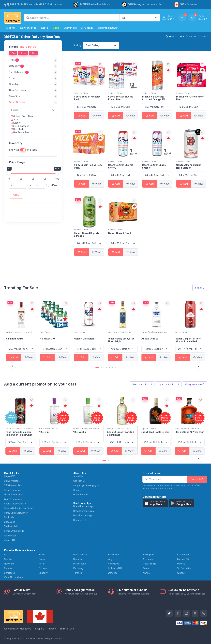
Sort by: (78, 45)
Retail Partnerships (84, 511)
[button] (33, 60)
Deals (56, 28)
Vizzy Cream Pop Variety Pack (88, 166)
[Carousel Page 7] (115, 367)
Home (170, 37)
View (96, 116)
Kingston (113, 559)
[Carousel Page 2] (101, 367)
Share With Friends (14, 531)
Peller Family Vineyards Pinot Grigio (155, 340)
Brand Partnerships (84, 507)
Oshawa (8, 568)
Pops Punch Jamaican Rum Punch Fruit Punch (20, 434)
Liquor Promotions (14, 495)
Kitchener (148, 559)
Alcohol (11, 28)
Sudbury (43, 573)
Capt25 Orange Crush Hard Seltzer (189, 166)
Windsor (181, 573)
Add (81, 116)
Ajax (6, 555)
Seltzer (193, 37)
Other (33, 53)
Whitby (146, 573)
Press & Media (81, 495)
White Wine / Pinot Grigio (153, 332)
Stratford (9, 573)
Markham (9, 564)
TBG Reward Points (14, 486)
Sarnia (146, 568)
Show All (14, 150)
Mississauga (80, 564)
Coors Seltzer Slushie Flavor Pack (121, 98)
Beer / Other (80, 332)
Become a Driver (108, 28)
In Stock (32, 150)
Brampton (113, 555)
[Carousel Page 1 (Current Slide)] (97, 367)
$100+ (54, 186)
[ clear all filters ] (28, 47)
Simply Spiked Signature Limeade (88, 235)
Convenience (28, 28)
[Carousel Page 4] (107, 367)
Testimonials (11, 526)
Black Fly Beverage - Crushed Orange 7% (154, 98)
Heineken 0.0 (81, 339)
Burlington (148, 555)
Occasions (10, 522)
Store (45, 28)
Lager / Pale (113, 332)
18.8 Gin (45, 432)
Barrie (42, 555)
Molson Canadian (118, 339)
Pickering (78, 568)
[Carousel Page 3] (104, 367)
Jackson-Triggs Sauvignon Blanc (16, 340)
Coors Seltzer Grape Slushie (154, 166)
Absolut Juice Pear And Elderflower (121, 434)
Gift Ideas (87, 28)
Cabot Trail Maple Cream (156, 432)
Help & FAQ (10, 476)
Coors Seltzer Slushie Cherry (121, 166)
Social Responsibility (15, 504)
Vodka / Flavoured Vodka (119, 429)
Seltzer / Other (81, 93)
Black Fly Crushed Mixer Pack (190, 98)
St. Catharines (185, 568)
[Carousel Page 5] (110, 367)
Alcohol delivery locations (18, 629)
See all (200, 288)
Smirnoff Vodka (49, 339)
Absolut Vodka (184, 339)
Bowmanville (80, 555)
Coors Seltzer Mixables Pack (87, 98)
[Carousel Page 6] (112, 367)
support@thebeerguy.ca (86, 486)
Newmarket (114, 564)
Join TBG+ (10, 540)
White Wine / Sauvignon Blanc (20, 332)
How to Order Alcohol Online (19, 508)
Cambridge (183, 555)
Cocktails (9, 517)
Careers (77, 490)
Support (39, 629)
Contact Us (79, 481)
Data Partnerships (83, 516)
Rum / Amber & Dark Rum (187, 429)
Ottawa (43, 568)
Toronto (78, 573)
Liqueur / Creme (149, 429)
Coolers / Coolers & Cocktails (20, 429)
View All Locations (14, 577)
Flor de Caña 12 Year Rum (190, 432)
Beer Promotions (13, 490)
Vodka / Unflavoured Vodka (53, 332)
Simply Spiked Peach (120, 233)
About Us (78, 476)
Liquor (169, 384)
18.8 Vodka (80, 432)
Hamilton (78, 559)
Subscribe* (197, 479)
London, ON (183, 559)
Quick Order (10, 536)
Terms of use (67, 629)
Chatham (9, 559)
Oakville (181, 564)
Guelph (42, 559)
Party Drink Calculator (16, 513)
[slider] (9, 173)
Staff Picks (70, 28)
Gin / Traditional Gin (49, 429)
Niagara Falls (149, 564)
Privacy (52, 629)
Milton (42, 564)
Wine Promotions (13, 499)
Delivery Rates (12, 481)
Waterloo (113, 573)
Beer (182, 37)
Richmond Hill (115, 568)
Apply (16, 195)
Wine (195, 384)
